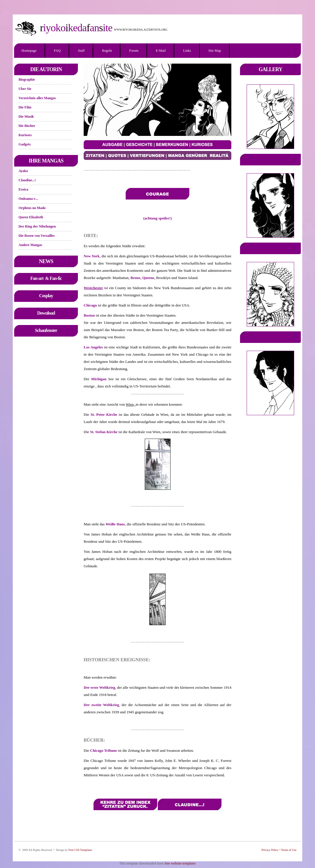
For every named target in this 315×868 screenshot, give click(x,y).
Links (187, 51)
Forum (134, 51)
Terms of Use (289, 850)
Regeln (107, 51)
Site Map (215, 51)
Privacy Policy (270, 850)
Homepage (29, 51)
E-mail (161, 51)
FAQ (57, 51)
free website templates (180, 863)
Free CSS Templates (80, 850)
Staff (81, 51)
